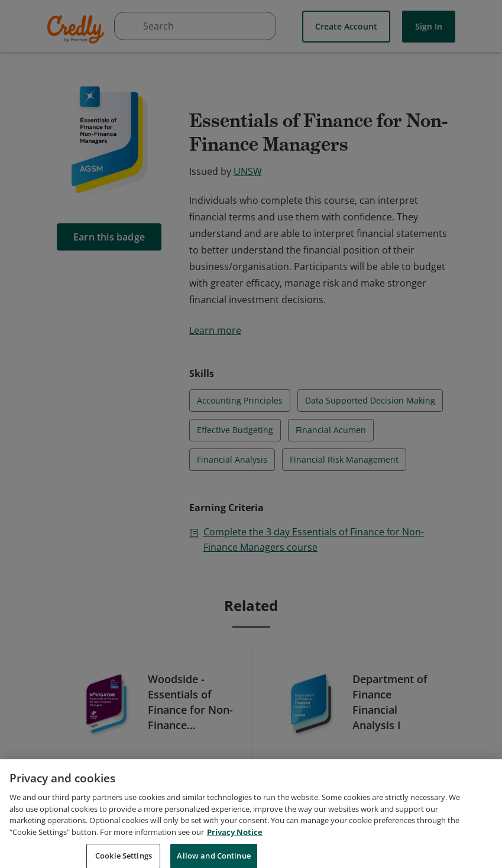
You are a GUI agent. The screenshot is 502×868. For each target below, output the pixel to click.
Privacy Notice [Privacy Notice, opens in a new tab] (235, 843)
